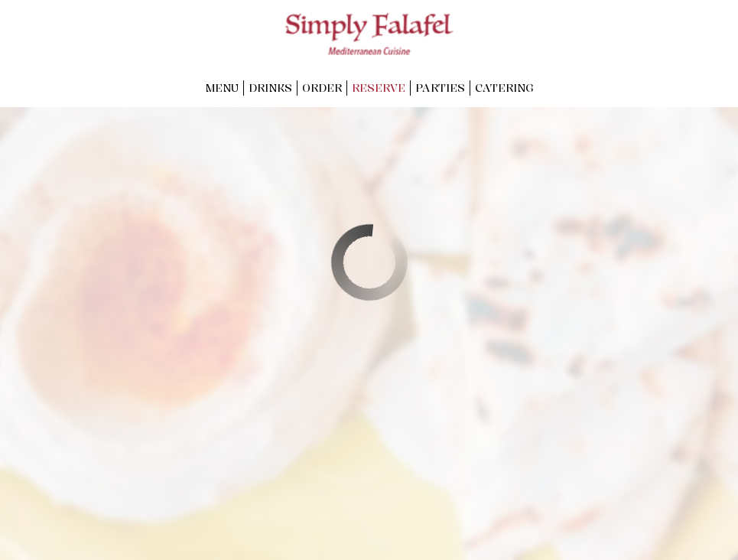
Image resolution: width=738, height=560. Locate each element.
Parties (440, 88)
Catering (504, 88)
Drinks (270, 88)
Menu (222, 88)
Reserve (379, 88)
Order (322, 88)
